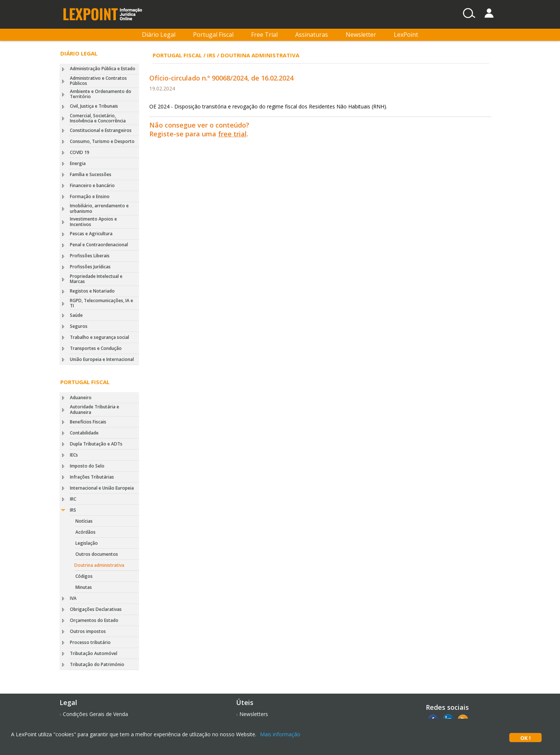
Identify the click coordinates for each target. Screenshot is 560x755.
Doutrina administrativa (99, 565)
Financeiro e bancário (92, 185)
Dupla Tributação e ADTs (96, 444)
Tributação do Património (97, 664)
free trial (232, 134)
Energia (78, 163)
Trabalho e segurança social (99, 337)
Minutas (84, 587)
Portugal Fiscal (213, 35)
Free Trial (264, 35)
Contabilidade (84, 433)
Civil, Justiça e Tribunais (94, 106)
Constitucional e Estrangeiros (101, 130)
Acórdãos (85, 532)
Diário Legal (159, 35)
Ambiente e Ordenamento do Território (101, 94)
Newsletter (361, 35)
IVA (73, 598)
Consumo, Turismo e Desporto (102, 141)
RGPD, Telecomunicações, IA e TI (101, 303)
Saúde (76, 315)
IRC (73, 499)
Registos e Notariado (92, 291)
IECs (74, 455)
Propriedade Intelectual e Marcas (96, 279)
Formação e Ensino (90, 196)
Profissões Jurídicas (90, 267)
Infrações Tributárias (92, 477)
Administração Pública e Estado (103, 69)
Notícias (84, 521)
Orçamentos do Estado (94, 620)
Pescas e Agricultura (91, 234)
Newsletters (254, 714)
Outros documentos (97, 554)
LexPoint (406, 35)
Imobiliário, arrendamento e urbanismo (99, 208)
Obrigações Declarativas (96, 609)
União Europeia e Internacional (102, 359)
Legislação (87, 543)
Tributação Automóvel (94, 653)
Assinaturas (312, 35)
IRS (73, 510)
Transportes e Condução (96, 348)
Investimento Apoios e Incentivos (93, 221)
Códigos (84, 576)
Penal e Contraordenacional (99, 245)
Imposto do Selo (87, 466)
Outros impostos (88, 631)
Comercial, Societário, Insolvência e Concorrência (98, 118)
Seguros (79, 326)
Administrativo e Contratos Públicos (98, 81)
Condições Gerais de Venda (95, 714)
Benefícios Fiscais (88, 422)
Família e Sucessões (91, 174)
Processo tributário (90, 642)
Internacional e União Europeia (102, 488)
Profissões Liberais (90, 256)
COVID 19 (80, 152)
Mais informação (280, 734)
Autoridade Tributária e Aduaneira (94, 409)
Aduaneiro (81, 398)
